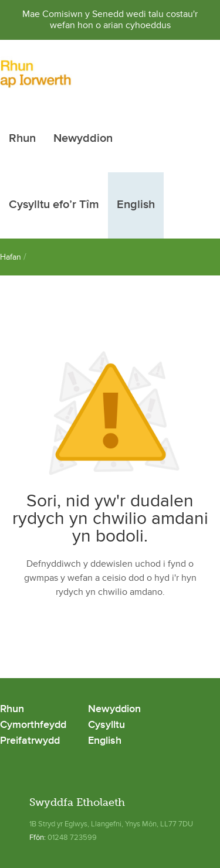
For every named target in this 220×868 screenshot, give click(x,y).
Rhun (22, 139)
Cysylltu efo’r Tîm (54, 205)
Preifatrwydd (30, 741)
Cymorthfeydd (33, 725)
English (136, 205)
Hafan (11, 257)
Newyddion (83, 139)
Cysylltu (106, 725)
